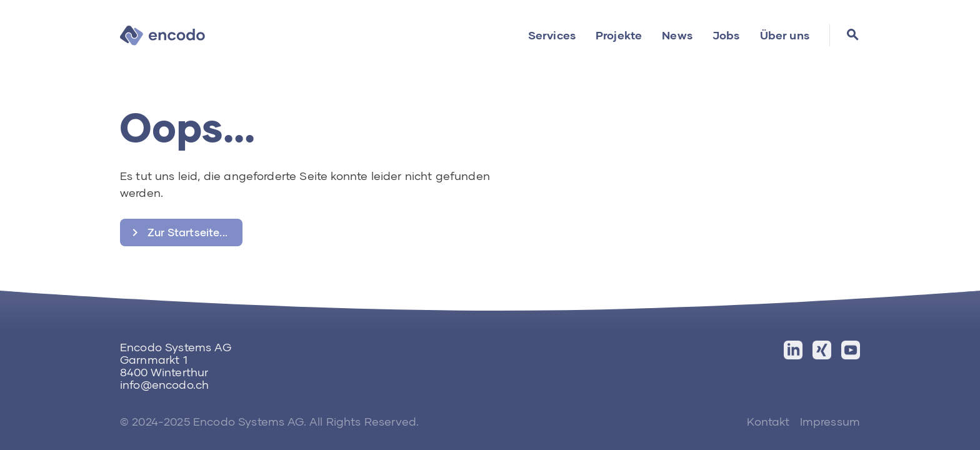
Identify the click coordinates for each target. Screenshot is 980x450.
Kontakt (768, 421)
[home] (162, 35)
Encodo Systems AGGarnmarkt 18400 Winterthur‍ (176, 359)
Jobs (726, 35)
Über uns (785, 35)
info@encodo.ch (164, 384)
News (677, 35)
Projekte (619, 35)
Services (552, 35)
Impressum (830, 421)
